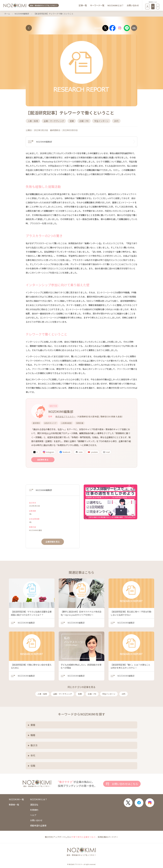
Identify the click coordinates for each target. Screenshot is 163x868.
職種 (33, 735)
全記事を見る (43, 460)
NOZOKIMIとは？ (116, 5)
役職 (33, 766)
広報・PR (92, 694)
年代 (33, 755)
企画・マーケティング (63, 694)
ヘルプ (33, 815)
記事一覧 (83, 5)
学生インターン (109, 694)
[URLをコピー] (134, 28)
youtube (93, 452)
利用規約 (34, 810)
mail (106, 452)
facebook (65, 452)
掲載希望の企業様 (38, 826)
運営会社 (34, 805)
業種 (33, 725)
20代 (124, 694)
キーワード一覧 (97, 5)
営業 (80, 694)
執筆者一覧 (14, 805)
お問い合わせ (133, 5)
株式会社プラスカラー (66, 416)
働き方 (34, 745)
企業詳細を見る (53, 542)
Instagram (48, 452)
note (79, 452)
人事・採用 (42, 694)
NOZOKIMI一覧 (16, 799)
